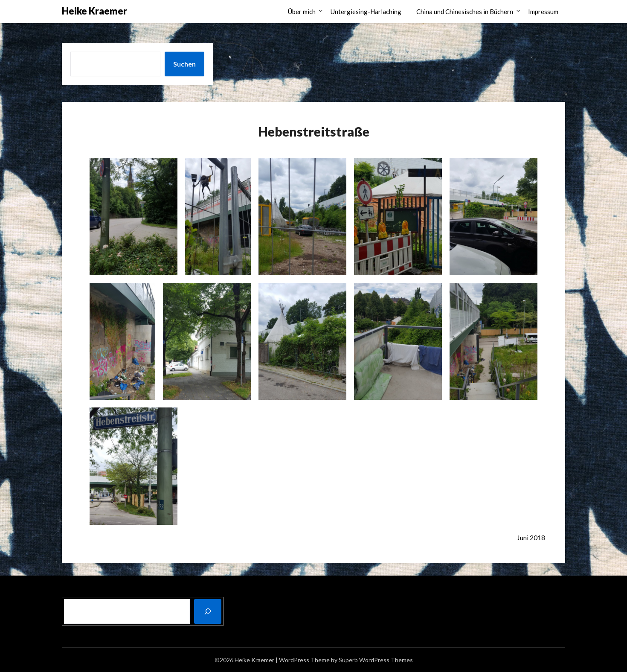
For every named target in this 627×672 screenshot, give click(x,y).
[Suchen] (208, 611)
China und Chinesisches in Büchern (465, 12)
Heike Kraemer (94, 11)
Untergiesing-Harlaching (366, 12)
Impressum (543, 12)
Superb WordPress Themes (376, 660)
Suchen (184, 64)
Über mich (302, 12)
